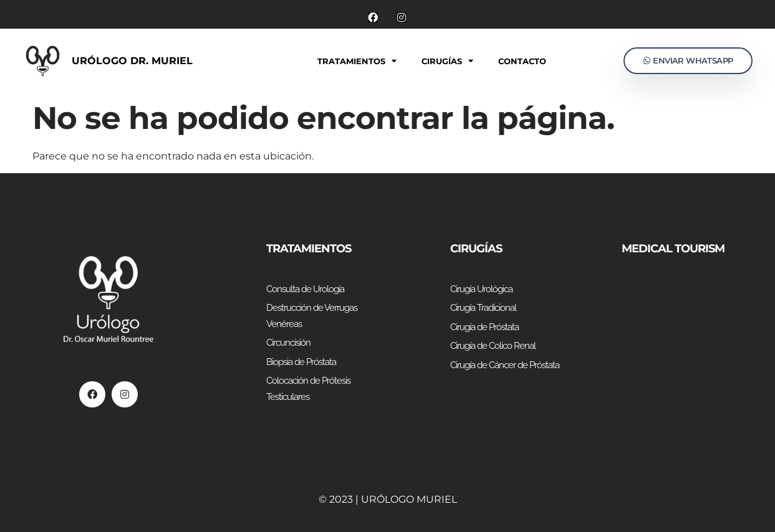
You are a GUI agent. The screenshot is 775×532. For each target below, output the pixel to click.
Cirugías (447, 61)
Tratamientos (357, 61)
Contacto (522, 61)
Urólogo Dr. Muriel (132, 61)
